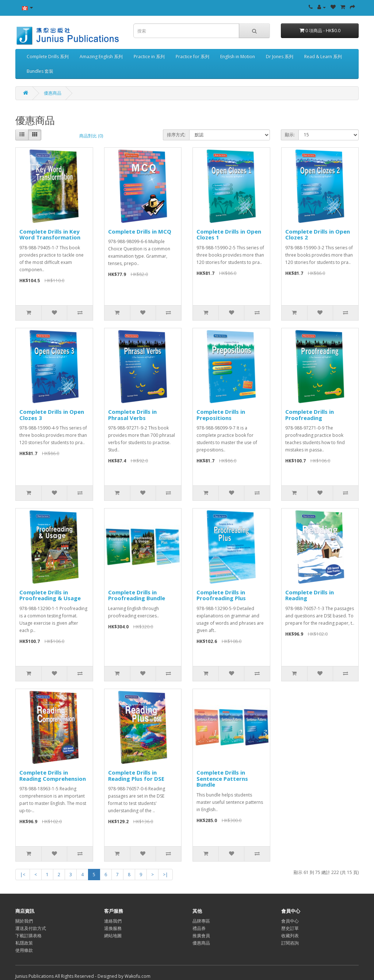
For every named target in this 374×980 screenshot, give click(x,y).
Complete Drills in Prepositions (221, 415)
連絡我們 (113, 921)
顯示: (290, 135)
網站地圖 (113, 936)
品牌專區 (201, 921)
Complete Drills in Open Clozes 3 (52, 415)
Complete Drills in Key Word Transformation (50, 234)
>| (165, 875)
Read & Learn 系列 (323, 56)
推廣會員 (201, 936)
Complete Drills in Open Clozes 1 (229, 234)
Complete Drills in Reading (310, 595)
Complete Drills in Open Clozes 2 (318, 234)
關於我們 (24, 921)
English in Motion (238, 56)
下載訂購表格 (28, 936)
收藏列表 (290, 936)
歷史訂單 (290, 928)
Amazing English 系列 (101, 56)
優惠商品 (53, 93)
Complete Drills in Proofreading (310, 415)
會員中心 (290, 921)
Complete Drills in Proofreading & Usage (50, 595)
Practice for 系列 (192, 56)
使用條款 (24, 950)
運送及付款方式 (31, 928)
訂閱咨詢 (290, 943)
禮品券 (199, 928)
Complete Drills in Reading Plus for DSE (136, 775)
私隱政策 (24, 943)
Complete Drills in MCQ (140, 231)
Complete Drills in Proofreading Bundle (137, 595)
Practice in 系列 (149, 56)
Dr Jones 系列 (280, 56)
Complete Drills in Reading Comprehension (53, 775)
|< (23, 875)
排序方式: (176, 135)
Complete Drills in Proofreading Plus (221, 595)
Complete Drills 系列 (48, 56)
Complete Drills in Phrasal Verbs (132, 415)
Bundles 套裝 (40, 71)
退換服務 (113, 928)
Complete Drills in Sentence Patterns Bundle (222, 778)
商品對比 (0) (91, 136)
